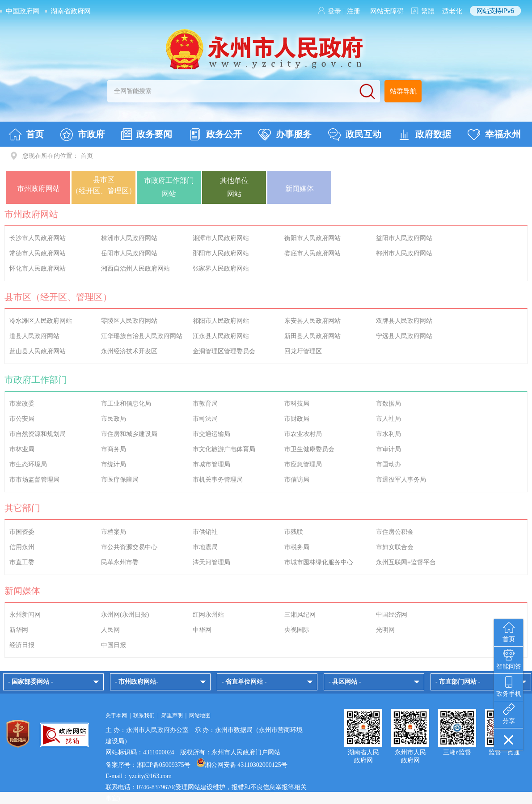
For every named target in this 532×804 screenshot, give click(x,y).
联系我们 (144, 715)
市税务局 (297, 547)
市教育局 (205, 404)
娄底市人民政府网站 (312, 253)
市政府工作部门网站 (169, 187)
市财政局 (297, 419)
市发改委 (22, 404)
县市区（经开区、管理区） (104, 185)
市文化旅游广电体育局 (224, 449)
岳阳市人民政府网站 (129, 253)
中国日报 (114, 645)
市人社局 (388, 419)
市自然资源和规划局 (38, 434)
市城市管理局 (211, 464)
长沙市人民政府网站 (38, 238)
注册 (354, 11)
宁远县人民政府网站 (404, 336)
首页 (26, 135)
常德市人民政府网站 (38, 253)
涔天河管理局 (211, 562)
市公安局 (22, 419)
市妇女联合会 (395, 547)
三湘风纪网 (300, 615)
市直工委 (22, 562)
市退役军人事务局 (401, 480)
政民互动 (355, 135)
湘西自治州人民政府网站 (135, 269)
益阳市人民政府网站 (404, 238)
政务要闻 (147, 134)
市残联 (294, 532)
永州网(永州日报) (125, 615)
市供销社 (205, 532)
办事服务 (285, 135)
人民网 (110, 630)
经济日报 (22, 645)
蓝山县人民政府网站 (38, 351)
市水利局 (388, 434)
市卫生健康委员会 (309, 449)
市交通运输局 (211, 434)
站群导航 (403, 91)
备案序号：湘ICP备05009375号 (148, 765)
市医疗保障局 (120, 480)
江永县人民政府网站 (221, 336)
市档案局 (114, 532)
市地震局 (205, 547)
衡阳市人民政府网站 (312, 238)
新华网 (19, 630)
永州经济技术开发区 (129, 351)
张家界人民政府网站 (221, 269)
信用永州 (22, 547)
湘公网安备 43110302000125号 (242, 765)
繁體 (428, 11)
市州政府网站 (38, 188)
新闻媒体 (300, 188)
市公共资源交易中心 (129, 547)
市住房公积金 (395, 532)
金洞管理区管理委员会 (224, 351)
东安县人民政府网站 (312, 321)
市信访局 (297, 480)
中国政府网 (23, 11)
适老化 (452, 11)
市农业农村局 (303, 434)
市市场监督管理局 (34, 480)
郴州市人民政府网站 (404, 253)
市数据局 (388, 404)
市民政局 (114, 419)
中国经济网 (392, 615)
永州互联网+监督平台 (406, 562)
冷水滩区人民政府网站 (41, 321)
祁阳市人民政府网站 (221, 321)
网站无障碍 (387, 11)
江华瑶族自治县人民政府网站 (142, 336)
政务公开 (215, 135)
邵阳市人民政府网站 (221, 253)
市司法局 (205, 419)
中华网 (202, 630)
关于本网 (116, 715)
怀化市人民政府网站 (38, 269)
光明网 (385, 630)
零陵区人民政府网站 (129, 321)
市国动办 (388, 464)
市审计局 (388, 449)
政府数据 (424, 135)
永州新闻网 (25, 615)
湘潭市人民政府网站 (221, 238)
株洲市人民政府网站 (129, 238)
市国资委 (22, 532)
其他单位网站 (234, 187)
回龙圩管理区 (303, 351)
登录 (334, 11)
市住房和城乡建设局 (129, 434)
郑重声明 (172, 715)
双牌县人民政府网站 (404, 321)
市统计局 (114, 464)
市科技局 (297, 404)
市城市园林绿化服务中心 (319, 562)
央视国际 (297, 630)
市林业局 (22, 449)
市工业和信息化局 (126, 404)
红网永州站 (208, 615)
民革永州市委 (120, 562)
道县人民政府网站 (34, 336)
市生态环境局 (28, 464)
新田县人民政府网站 (312, 336)
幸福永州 (494, 135)
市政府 (82, 135)
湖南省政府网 (71, 11)
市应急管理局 (303, 464)
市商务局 (114, 449)
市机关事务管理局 (218, 480)
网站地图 (200, 715)
